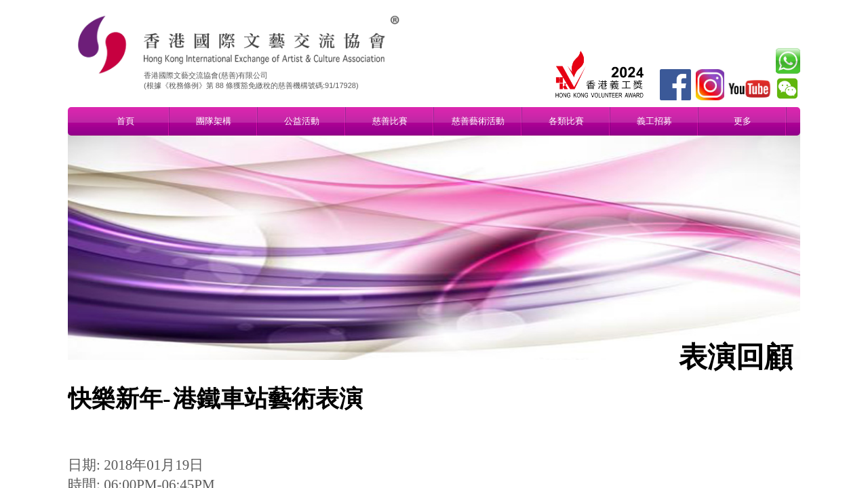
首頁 (125, 121)
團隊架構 (214, 121)
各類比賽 (566, 121)
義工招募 (654, 121)
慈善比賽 (390, 121)
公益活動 (302, 121)
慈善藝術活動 (478, 121)
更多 (743, 121)
